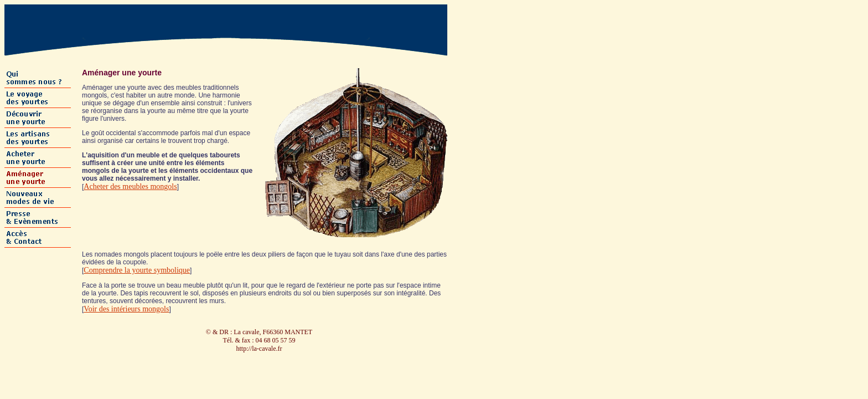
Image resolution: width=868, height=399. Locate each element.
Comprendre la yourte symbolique (137, 270)
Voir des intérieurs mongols (126, 309)
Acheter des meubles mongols (130, 186)
